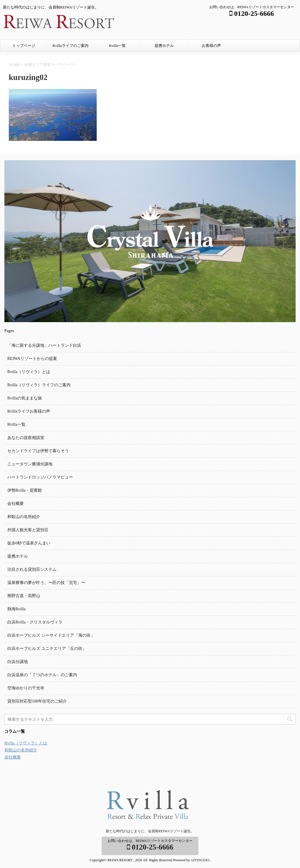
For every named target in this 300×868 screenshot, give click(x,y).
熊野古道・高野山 (24, 596)
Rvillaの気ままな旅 (25, 398)
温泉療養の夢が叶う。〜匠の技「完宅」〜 (46, 583)
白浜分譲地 (18, 662)
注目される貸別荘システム (32, 569)
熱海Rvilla (16, 609)
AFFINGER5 (200, 860)
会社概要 (16, 504)
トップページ (24, 46)
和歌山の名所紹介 (24, 517)
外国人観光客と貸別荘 (28, 530)
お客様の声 (211, 46)
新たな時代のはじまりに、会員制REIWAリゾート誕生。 (150, 831)
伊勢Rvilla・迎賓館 (25, 490)
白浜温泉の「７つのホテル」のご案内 (42, 675)
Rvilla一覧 (117, 46)
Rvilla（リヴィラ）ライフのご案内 (39, 385)
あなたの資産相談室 (26, 438)
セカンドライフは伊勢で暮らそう (38, 451)
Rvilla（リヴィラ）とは (29, 372)
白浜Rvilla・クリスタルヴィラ (35, 622)
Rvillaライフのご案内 (70, 46)
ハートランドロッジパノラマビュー (40, 477)
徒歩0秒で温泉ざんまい (29, 543)
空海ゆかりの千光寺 (26, 688)
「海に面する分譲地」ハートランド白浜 (44, 345)
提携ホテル (164, 46)
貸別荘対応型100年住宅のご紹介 (37, 701)
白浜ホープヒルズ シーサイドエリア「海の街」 (51, 635)
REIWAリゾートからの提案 (32, 359)
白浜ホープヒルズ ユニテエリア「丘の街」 (47, 649)
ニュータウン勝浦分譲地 (30, 464)
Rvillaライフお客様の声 (29, 411)
